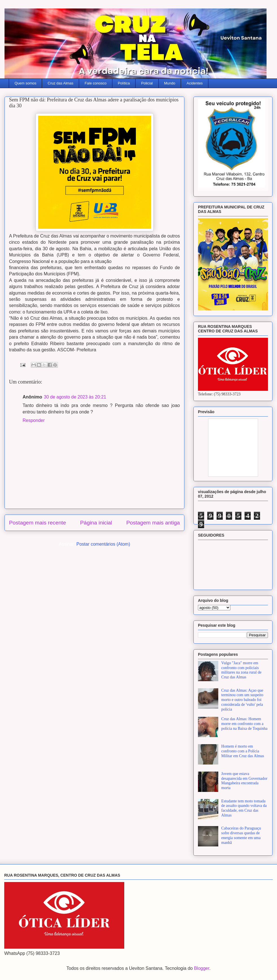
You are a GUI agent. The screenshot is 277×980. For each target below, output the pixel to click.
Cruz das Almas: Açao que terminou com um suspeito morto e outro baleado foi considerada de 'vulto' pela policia (242, 700)
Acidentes (195, 83)
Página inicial (96, 523)
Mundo (170, 83)
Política (124, 83)
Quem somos (26, 83)
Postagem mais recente (38, 523)
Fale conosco (96, 83)
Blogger (202, 968)
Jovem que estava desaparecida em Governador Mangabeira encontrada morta (244, 781)
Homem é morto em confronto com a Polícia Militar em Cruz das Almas (243, 751)
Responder (34, 420)
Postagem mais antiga (153, 523)
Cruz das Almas (61, 83)
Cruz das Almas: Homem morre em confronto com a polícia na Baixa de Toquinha (245, 724)
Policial (147, 83)
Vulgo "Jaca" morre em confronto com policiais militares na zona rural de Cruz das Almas (241, 670)
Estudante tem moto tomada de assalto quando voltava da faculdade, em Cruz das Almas (244, 808)
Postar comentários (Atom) (103, 544)
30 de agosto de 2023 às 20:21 (75, 397)
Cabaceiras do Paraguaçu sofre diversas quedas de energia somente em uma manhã (241, 835)
